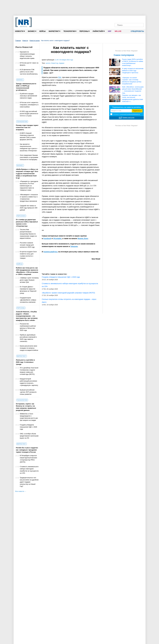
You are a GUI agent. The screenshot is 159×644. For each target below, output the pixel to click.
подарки (61, 63)
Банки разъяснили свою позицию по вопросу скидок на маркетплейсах (29, 348)
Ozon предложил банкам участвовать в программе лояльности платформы (29, 157)
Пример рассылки (128, 118)
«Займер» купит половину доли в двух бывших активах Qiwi (29, 280)
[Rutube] (136, 19)
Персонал (21, 216)
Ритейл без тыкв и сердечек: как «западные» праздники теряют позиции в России (27, 450)
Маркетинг (55, 31)
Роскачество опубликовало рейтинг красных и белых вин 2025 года (28, 327)
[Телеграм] (118, 19)
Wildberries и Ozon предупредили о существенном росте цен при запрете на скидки (29, 417)
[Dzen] (127, 19)
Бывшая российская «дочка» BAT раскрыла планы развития (28, 392)
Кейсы (42, 31)
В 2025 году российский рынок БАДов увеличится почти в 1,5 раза (29, 114)
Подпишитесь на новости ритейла (126, 107)
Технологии (70, 31)
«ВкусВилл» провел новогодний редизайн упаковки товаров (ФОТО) (68, 293)
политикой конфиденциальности (130, 114)
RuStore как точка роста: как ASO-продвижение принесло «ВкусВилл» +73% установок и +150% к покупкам (27, 271)
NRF (110, 31)
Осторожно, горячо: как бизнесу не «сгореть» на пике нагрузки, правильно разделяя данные (26, 407)
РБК (60, 77)
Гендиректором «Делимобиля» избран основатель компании (28, 300)
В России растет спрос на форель (29, 64)
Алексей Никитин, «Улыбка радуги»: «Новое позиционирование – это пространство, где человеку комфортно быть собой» (27, 316)
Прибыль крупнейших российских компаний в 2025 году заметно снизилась (28, 338)
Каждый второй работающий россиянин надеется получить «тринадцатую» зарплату (29, 382)
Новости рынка (35, 41)
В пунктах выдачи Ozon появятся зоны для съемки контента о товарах (28, 255)
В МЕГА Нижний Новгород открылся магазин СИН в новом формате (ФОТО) (28, 136)
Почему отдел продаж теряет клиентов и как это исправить (27, 127)
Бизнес (32, 31)
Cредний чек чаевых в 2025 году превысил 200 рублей (29, 208)
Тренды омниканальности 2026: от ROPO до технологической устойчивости (26, 87)
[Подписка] (141, 19)
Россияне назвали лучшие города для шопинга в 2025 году (27, 245)
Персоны (84, 31)
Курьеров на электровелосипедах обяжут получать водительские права (27, 55)
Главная (18, 41)
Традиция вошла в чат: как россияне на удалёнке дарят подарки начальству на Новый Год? (29, 482)
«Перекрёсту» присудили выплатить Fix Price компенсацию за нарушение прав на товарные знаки (29, 186)
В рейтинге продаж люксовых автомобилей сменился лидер (28, 96)
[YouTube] (131, 19)
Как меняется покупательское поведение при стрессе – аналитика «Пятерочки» (29, 147)
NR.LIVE (118, 31)
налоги (48, 63)
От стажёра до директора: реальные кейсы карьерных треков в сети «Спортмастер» (27, 223)
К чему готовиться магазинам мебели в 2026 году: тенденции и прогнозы (133, 71)
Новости (20, 31)
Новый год (55, 63)
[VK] (122, 19)
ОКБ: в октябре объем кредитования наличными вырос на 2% (29, 436)
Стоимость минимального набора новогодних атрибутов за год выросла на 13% (29, 470)
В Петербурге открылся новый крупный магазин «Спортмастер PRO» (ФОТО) (28, 459)
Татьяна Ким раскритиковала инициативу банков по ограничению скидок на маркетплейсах (28, 234)
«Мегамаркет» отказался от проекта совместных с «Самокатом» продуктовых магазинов (29, 198)
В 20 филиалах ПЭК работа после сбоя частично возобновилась (29, 72)
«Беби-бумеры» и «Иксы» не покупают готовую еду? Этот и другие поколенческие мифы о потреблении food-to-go (27, 174)
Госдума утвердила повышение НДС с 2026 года (28, 427)
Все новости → (21, 491)
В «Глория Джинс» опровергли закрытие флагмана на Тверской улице (28, 290)
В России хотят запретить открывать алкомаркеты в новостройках (29, 105)
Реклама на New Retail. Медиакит (126, 51)
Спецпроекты (136, 31)
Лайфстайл (99, 31)
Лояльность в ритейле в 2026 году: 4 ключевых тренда (25, 362)
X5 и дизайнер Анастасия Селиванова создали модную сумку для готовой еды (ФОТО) (29, 371)
